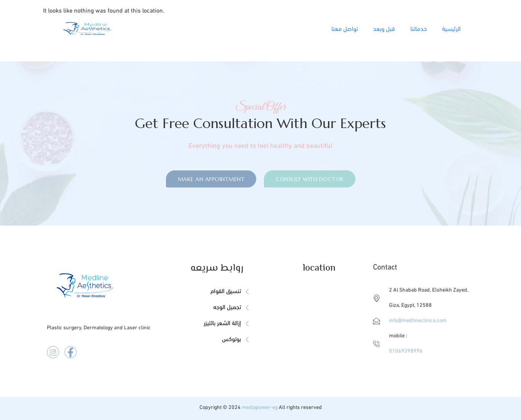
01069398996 (406, 351)
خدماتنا (419, 29)
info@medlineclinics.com (418, 321)
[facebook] (71, 352)
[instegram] (53, 352)
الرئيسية (451, 29)
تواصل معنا (345, 29)
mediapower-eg (260, 408)
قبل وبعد (384, 29)
